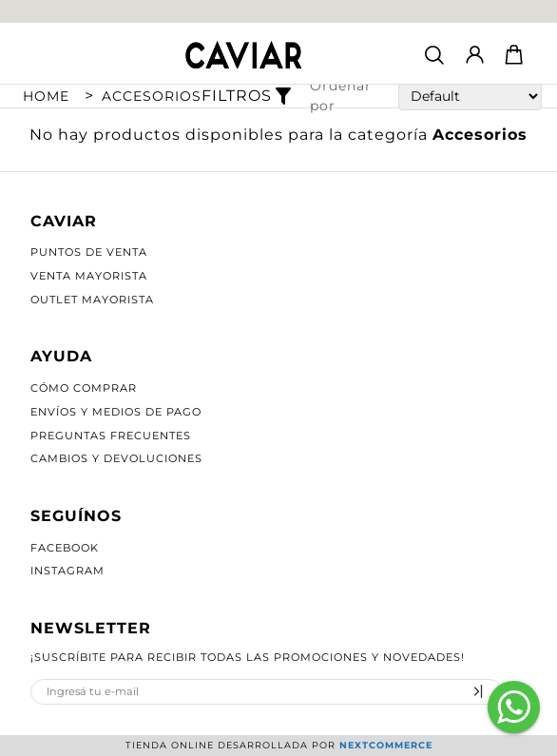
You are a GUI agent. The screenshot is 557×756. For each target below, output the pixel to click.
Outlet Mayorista (92, 300)
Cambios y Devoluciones (116, 458)
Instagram (67, 571)
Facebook (65, 548)
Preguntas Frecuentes (111, 436)
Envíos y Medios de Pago (116, 412)
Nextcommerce (386, 745)
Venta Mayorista (89, 276)
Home (46, 96)
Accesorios (152, 96)
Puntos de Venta (89, 252)
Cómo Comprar (84, 388)
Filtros (249, 97)
